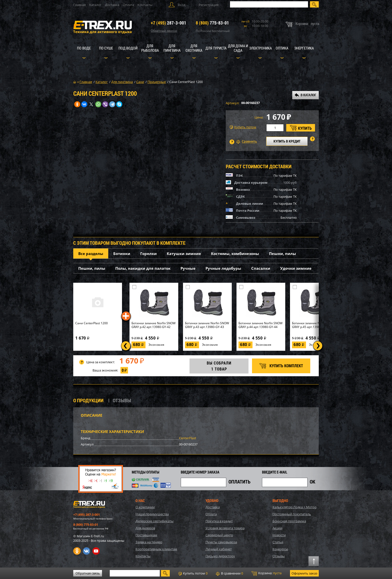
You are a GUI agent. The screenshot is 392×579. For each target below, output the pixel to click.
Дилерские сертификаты (154, 521)
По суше (106, 48)
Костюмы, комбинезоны (235, 253)
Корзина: (266, 573)
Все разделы (91, 253)
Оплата (128, 5)
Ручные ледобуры (223, 268)
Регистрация (209, 5)
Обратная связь (88, 573)
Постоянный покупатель (292, 514)
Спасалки (261, 268)
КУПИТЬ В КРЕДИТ (287, 141)
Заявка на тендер (149, 542)
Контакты (145, 5)
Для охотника (194, 48)
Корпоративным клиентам (156, 549)
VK (86, 551)
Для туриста (216, 48)
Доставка (112, 5)
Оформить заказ (304, 573)
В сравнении (229, 573)
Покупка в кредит (219, 521)
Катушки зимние (184, 253)
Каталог (95, 5)
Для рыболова (150, 48)
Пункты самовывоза (221, 542)
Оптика (282, 48)
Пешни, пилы (282, 253)
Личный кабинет (219, 549)
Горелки (148, 253)
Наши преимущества (152, 514)
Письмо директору (220, 556)
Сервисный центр (219, 535)
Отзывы (279, 556)
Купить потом (243, 127)
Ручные (188, 268)
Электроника (260, 48)
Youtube (96, 551)
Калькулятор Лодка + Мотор (294, 507)
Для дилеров (145, 528)
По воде (84, 48)
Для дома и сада (238, 48)
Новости (279, 535)
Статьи (278, 542)
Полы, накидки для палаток (143, 268)
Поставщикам (146, 535)
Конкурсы (280, 549)
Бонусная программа (289, 521)
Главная (79, 5)
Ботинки (122, 253)
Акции (277, 528)
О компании (145, 507)
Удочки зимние (296, 268)
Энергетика (304, 48)
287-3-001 (168, 23)
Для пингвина (172, 48)
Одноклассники (77, 551)
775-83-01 (212, 23)
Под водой (128, 48)
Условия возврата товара (225, 528)
